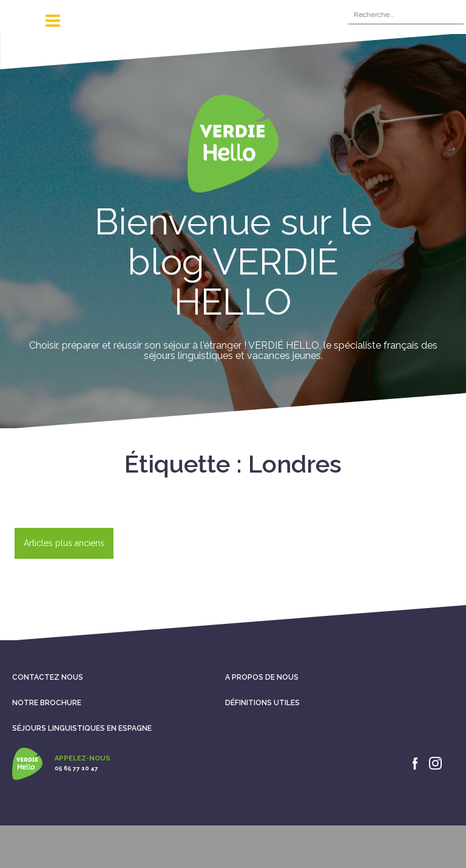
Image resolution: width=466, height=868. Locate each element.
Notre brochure (47, 703)
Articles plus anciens (64, 543)
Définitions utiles (262, 703)
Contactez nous (48, 677)
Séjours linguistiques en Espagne (82, 728)
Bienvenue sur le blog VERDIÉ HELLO (233, 262)
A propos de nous (262, 677)
